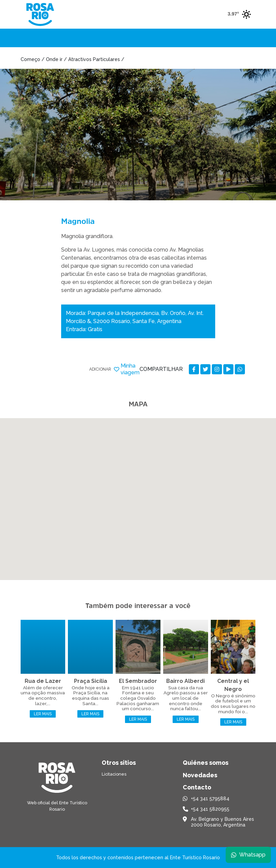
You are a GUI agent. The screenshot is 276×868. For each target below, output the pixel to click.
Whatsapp (248, 854)
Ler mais (43, 714)
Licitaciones (114, 774)
